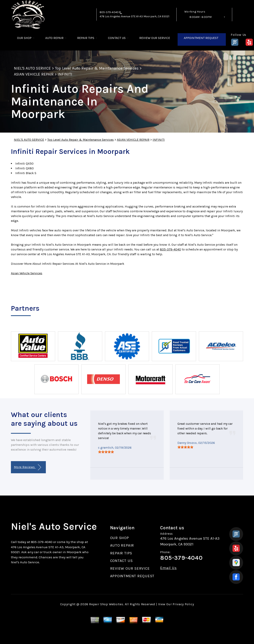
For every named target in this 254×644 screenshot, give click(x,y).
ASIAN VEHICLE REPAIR (34, 74)
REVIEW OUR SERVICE (155, 38)
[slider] (106, 452)
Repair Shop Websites (106, 604)
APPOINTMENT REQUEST (201, 38)
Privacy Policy (183, 604)
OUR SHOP (24, 38)
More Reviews (27, 467)
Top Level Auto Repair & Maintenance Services (97, 68)
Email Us (168, 568)
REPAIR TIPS (86, 38)
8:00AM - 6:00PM (201, 17)
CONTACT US (117, 38)
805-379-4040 (109, 12)
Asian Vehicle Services (27, 273)
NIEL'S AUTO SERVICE (32, 68)
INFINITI (65, 74)
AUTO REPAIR (54, 38)
